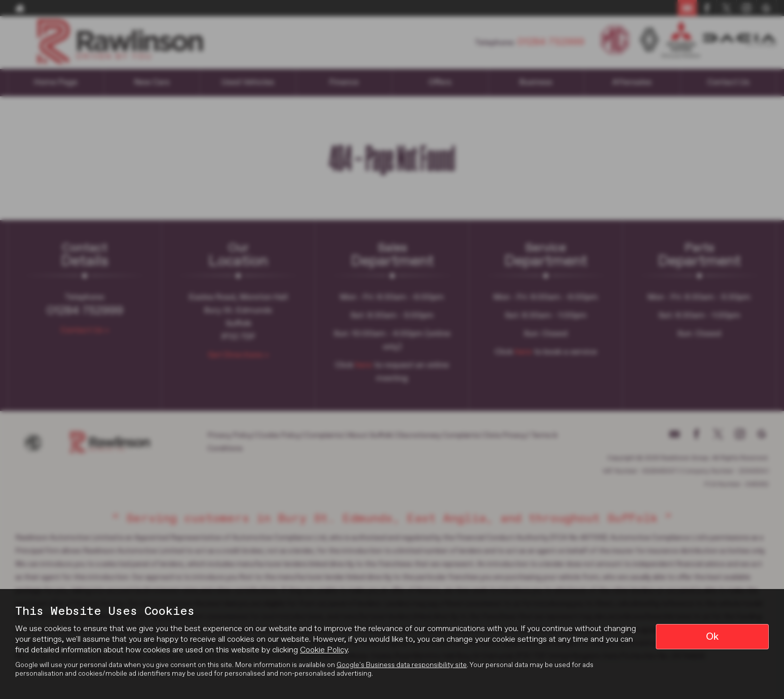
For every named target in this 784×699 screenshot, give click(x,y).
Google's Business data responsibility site (402, 665)
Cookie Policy (324, 650)
